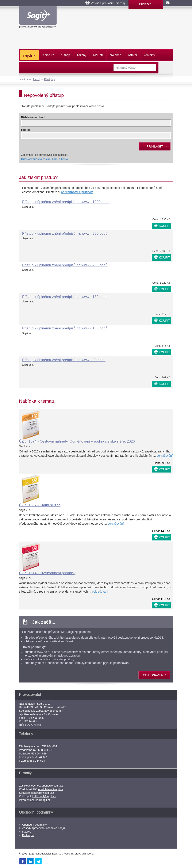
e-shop (66, 55)
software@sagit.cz (43, 793)
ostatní (133, 55)
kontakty (149, 55)
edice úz (49, 55)
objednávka (153, 675)
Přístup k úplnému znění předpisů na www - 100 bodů (65, 328)
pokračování (165, 456)
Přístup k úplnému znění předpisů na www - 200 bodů (65, 265)
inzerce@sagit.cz (40, 800)
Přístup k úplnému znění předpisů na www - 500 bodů (65, 234)
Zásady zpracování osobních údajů (43, 828)
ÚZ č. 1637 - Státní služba (40, 505)
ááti (98, 55)
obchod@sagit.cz (52, 786)
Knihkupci (28, 835)
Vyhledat (166, 68)
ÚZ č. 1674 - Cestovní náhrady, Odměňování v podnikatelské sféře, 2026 (77, 441)
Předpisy (49, 79)
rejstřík (29, 56)
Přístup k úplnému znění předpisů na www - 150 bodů (65, 297)
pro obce (115, 55)
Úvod (36, 79)
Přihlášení (146, 4)
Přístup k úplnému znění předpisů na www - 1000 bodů (66, 202)
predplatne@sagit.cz (51, 789)
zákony (82, 55)
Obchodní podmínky (34, 825)
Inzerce (27, 832)
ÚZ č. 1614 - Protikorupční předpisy (47, 573)
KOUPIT (164, 226)
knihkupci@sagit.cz (44, 796)
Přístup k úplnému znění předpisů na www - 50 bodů (64, 360)
